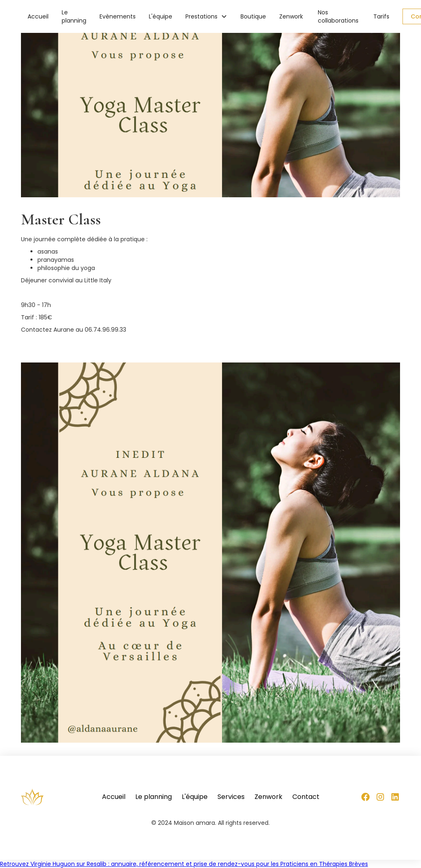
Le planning (74, 16)
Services (231, 797)
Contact (306, 797)
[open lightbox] (210, 553)
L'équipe (161, 16)
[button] (206, 16)
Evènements (118, 16)
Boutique (253, 16)
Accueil (38, 16)
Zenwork (291, 16)
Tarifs (381, 16)
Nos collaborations (338, 16)
